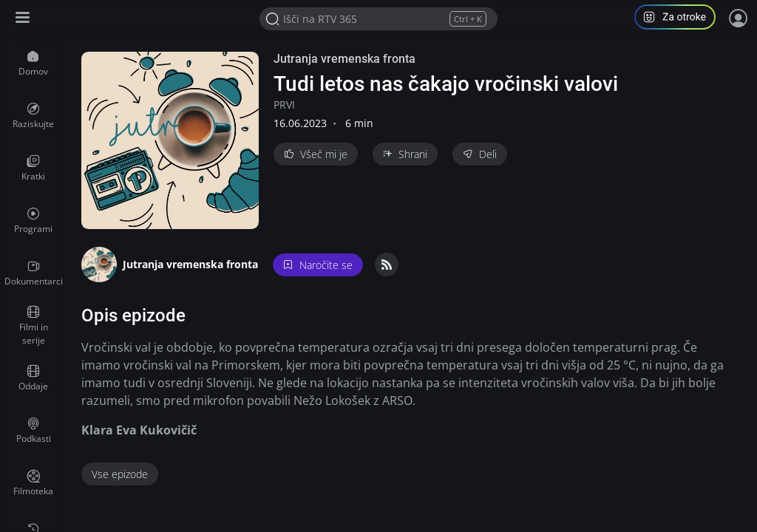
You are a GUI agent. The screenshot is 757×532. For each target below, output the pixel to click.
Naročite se (318, 265)
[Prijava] (739, 18)
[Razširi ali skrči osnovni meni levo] (24, 19)
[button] (681, 19)
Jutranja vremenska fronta (344, 59)
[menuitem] (33, 64)
